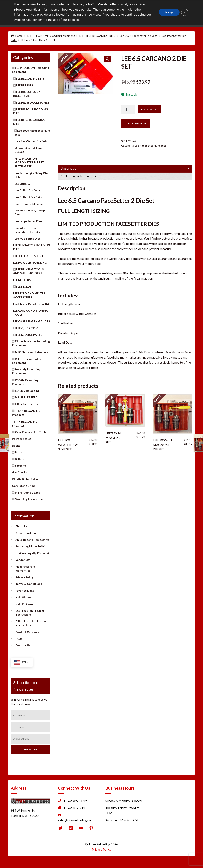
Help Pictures (24, 604)
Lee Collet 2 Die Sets (28, 197)
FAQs (19, 639)
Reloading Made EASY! (30, 546)
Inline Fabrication (26, 404)
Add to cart (149, 109)
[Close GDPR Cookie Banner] (185, 12)
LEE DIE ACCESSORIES (31, 256)
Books (16, 446)
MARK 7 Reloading (27, 391)
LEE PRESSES (24, 85)
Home (19, 36)
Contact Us (23, 645)
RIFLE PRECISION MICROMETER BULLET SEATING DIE (29, 162)
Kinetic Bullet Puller (25, 479)
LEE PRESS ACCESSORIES (33, 102)
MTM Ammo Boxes (27, 493)
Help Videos (23, 597)
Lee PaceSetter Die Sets (150, 146)
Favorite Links (25, 591)
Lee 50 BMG (22, 184)
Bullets (20, 459)
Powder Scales (22, 439)
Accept (169, 12)
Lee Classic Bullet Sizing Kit (31, 304)
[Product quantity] (128, 110)
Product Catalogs (27, 632)
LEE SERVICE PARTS (29, 335)
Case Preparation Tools (31, 432)
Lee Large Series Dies (28, 221)
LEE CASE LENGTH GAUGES (31, 321)
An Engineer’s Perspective (32, 540)
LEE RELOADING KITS (30, 78)
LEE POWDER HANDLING (30, 263)
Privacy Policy (24, 577)
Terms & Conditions (29, 584)
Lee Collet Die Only (27, 190)
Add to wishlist (135, 123)
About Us (21, 526)
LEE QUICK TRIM (27, 328)
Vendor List (23, 560)
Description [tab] (69, 169)
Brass (19, 452)
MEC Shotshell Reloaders (32, 352)
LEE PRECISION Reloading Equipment (51, 36)
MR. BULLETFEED (26, 397)
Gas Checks (20, 472)
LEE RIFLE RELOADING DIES (97, 36)
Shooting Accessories (29, 499)
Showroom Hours (27, 533)
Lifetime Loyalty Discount (32, 553)
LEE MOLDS (24, 287)
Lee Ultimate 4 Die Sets (30, 204)
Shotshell (21, 466)
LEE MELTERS (22, 280)
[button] (107, 59)
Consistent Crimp (24, 486)
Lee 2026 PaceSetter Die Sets (138, 36)
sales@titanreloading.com (76, 820)
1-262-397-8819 (75, 801)
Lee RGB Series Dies (27, 239)
